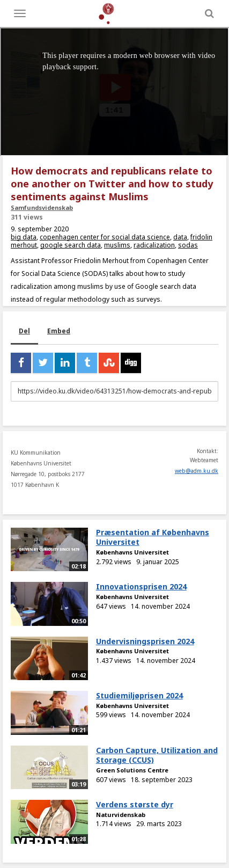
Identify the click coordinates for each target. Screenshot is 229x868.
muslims (117, 245)
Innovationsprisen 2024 (141, 586)
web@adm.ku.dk (197, 471)
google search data (71, 245)
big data (24, 237)
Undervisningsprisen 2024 (145, 641)
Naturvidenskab (121, 815)
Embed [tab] (59, 331)
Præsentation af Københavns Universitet (153, 537)
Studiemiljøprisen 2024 (139, 695)
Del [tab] (24, 331)
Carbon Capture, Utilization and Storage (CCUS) (157, 755)
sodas (188, 245)
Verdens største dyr (135, 804)
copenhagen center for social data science (105, 237)
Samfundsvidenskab (42, 207)
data (180, 237)
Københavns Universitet (132, 552)
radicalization (154, 245)
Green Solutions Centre (132, 770)
